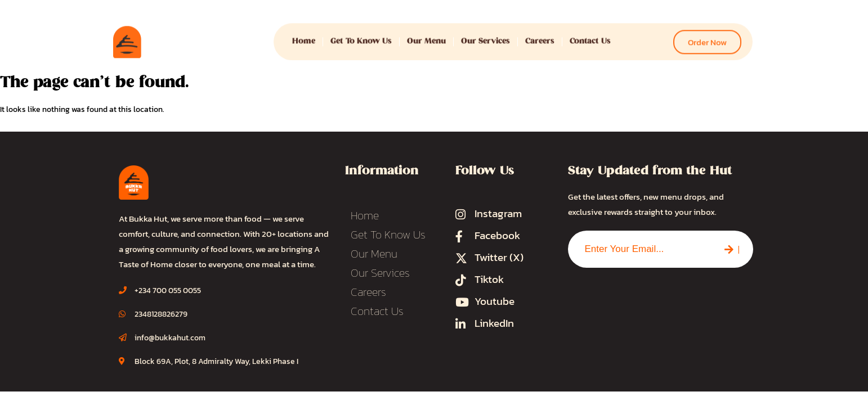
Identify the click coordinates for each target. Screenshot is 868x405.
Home (304, 36)
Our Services (486, 36)
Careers (540, 36)
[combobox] (639, 249)
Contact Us (590, 36)
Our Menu (426, 36)
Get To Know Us (361, 36)
